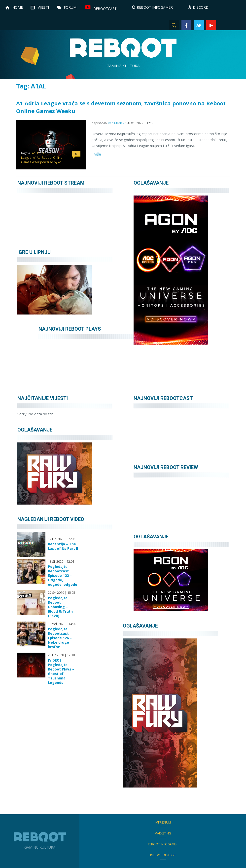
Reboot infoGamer (163, 844)
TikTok (236, 25)
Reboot (123, 48)
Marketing (163, 833)
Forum (70, 7)
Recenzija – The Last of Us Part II (63, 546)
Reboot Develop (163, 855)
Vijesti (43, 7)
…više (96, 154)
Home (18, 7)
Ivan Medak (116, 123)
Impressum (163, 822)
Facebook (186, 25)
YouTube (211, 25)
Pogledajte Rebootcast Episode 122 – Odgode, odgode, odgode (63, 576)
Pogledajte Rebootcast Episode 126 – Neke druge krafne (60, 638)
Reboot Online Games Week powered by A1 (42, 160)
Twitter (199, 25)
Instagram (224, 25)
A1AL (37, 158)
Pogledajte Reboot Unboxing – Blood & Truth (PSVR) (60, 607)
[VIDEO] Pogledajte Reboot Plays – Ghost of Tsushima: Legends (61, 671)
